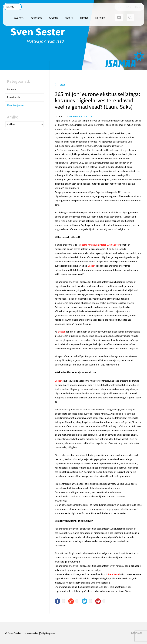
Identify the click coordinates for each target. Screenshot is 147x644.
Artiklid (48, 15)
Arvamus (12, 89)
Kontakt (94, 15)
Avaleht (13, 15)
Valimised (30, 15)
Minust (78, 15)
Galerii (63, 15)
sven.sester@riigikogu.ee (40, 633)
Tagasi (62, 84)
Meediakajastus (16, 105)
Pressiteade (14, 97)
